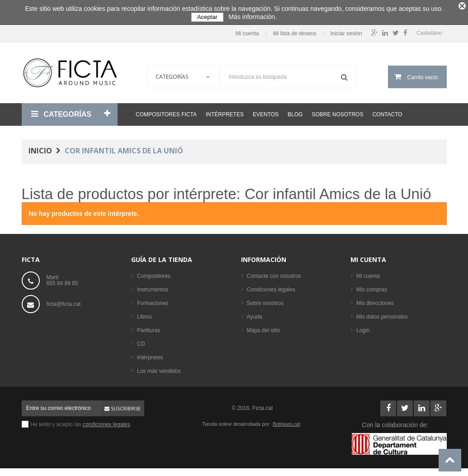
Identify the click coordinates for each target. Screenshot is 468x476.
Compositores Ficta (166, 112)
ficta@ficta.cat (64, 302)
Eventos (266, 112)
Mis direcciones (375, 301)
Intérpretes (225, 112)
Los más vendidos (159, 369)
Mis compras (372, 287)
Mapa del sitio (264, 328)
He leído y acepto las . (81, 422)
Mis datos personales (382, 314)
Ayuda (255, 314)
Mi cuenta (247, 31)
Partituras (149, 328)
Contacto (387, 112)
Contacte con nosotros (274, 274)
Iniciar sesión (346, 31)
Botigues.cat (286, 422)
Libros (144, 314)
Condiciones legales (271, 287)
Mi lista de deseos (295, 31)
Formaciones (153, 301)
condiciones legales (106, 422)
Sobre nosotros (337, 112)
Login (363, 328)
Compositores (154, 274)
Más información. (253, 17)
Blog (295, 112)
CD (141, 342)
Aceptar (207, 17)
